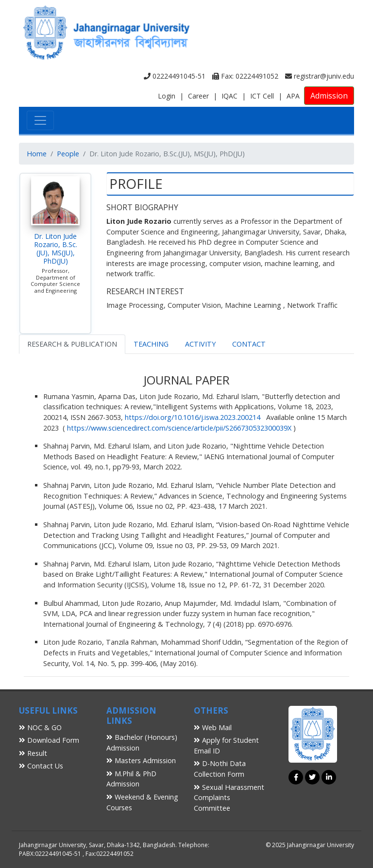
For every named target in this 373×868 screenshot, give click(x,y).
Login (167, 96)
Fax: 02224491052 (245, 76)
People (68, 154)
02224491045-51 (175, 76)
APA (293, 96)
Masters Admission (141, 760)
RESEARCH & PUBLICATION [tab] (72, 344)
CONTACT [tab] (249, 344)
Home (37, 154)
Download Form (49, 740)
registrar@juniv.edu (320, 76)
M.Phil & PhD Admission (131, 779)
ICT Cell (262, 96)
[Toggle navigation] (40, 120)
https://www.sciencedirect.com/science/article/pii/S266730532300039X (179, 428)
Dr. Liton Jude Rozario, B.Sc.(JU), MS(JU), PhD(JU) (56, 248)
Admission (329, 96)
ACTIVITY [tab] (200, 344)
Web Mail (213, 727)
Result (33, 753)
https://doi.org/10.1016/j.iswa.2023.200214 (193, 417)
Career (198, 96)
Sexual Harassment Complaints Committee (229, 798)
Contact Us (41, 766)
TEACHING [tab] (151, 344)
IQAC (229, 96)
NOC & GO (40, 727)
